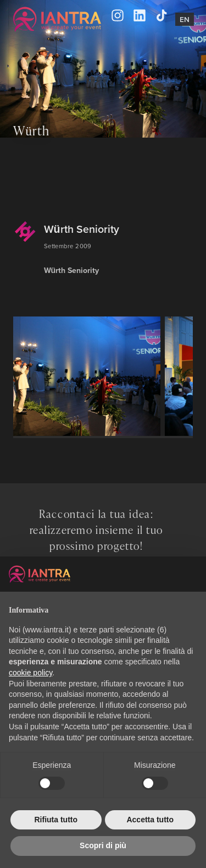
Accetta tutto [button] (150, 820)
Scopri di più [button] (103, 845)
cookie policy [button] (30, 673)
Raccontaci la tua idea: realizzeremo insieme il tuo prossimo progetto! (96, 530)
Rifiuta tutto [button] (56, 820)
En (185, 19)
